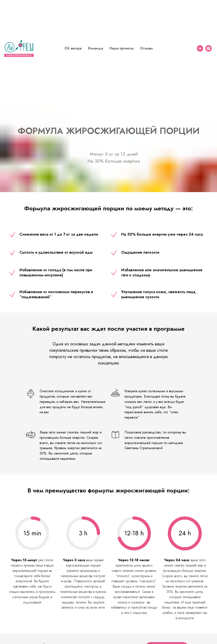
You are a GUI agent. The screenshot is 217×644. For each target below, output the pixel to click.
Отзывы (146, 48)
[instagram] (209, 48)
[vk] (200, 48)
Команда (96, 48)
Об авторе (73, 48)
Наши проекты (122, 48)
